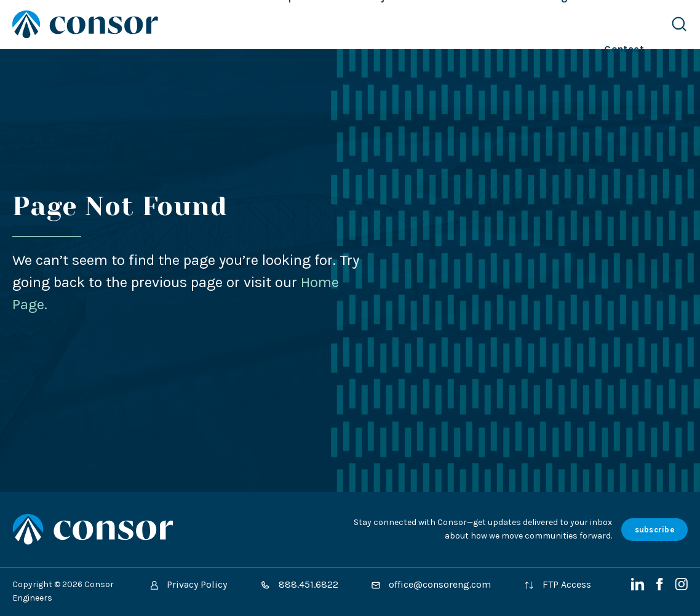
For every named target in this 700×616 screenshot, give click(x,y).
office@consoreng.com (431, 584)
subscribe (654, 530)
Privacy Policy (189, 584)
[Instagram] (681, 587)
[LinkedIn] (639, 587)
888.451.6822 (299, 584)
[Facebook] (661, 587)
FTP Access (558, 584)
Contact (624, 49)
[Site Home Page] (85, 24)
